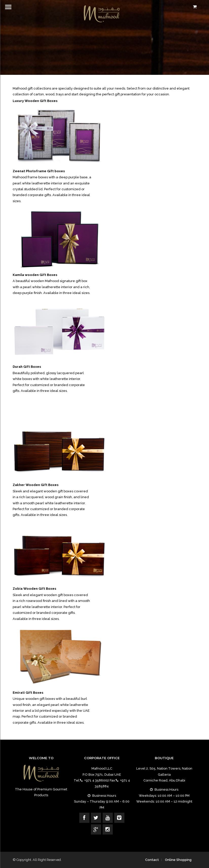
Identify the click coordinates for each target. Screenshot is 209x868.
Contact (152, 860)
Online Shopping (178, 860)
